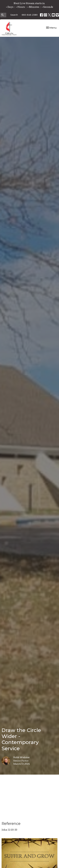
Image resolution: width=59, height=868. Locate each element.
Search (14, 15)
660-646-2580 (30, 15)
